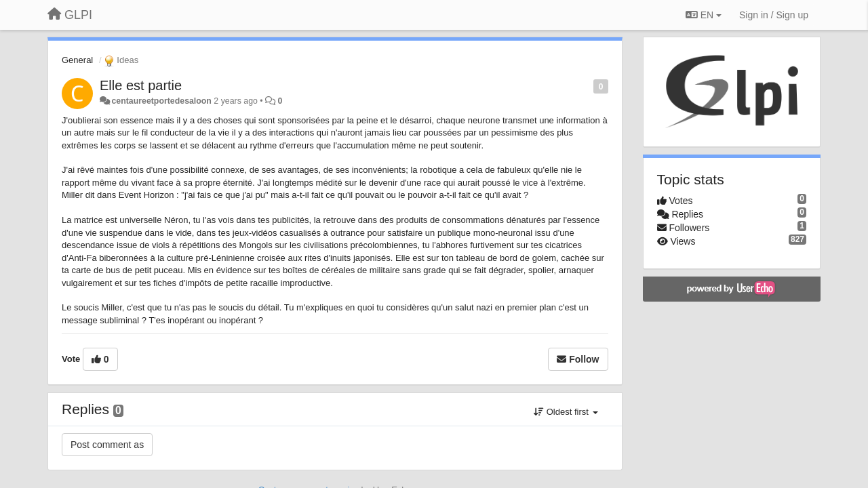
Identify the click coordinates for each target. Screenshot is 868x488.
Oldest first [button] (566, 412)
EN (704, 15)
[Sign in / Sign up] (774, 15)
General (77, 60)
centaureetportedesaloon (161, 101)
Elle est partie (141, 85)
